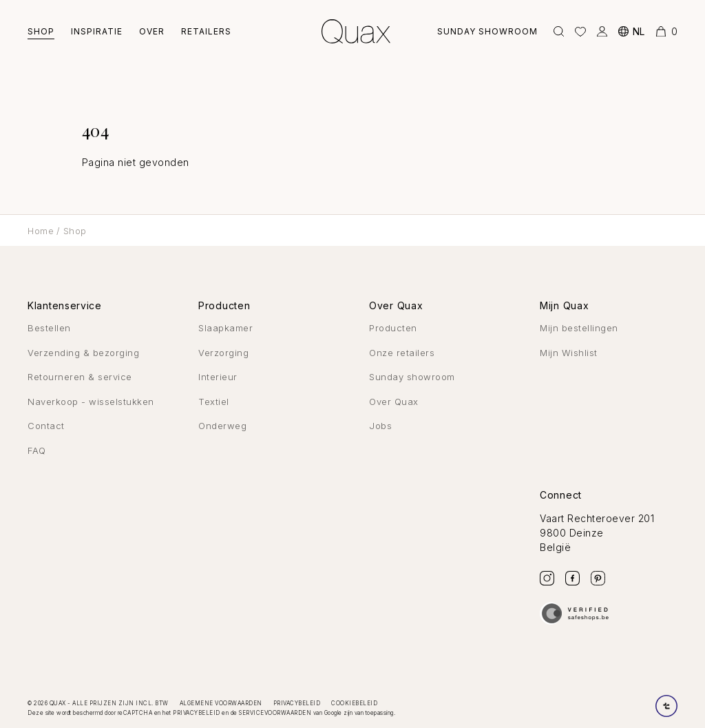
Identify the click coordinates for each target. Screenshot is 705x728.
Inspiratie (97, 31)
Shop (41, 31)
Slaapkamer (225, 328)
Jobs (380, 426)
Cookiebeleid (354, 703)
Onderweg (222, 426)
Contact (46, 426)
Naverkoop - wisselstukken (91, 402)
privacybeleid (197, 713)
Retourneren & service (80, 377)
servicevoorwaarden (275, 713)
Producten (393, 328)
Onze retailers (402, 353)
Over (152, 31)
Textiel (214, 402)
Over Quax (394, 402)
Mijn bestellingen (579, 328)
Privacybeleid (297, 703)
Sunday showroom (486, 31)
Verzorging (223, 353)
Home (41, 231)
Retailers (206, 31)
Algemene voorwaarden (221, 703)
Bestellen (49, 328)
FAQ (37, 450)
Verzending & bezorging (83, 353)
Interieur (218, 377)
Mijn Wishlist (569, 353)
